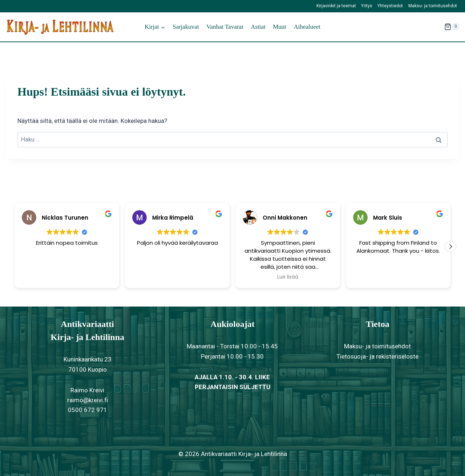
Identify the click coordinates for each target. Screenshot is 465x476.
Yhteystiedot (390, 6)
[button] (450, 247)
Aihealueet (307, 27)
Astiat (258, 27)
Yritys (367, 6)
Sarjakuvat (186, 27)
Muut (280, 27)
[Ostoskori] (452, 27)
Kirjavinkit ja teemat (336, 6)
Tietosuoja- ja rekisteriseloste (377, 356)
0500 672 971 (88, 410)
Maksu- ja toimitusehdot (433, 6)
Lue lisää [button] (288, 277)
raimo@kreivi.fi (88, 400)
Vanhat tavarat (225, 27)
